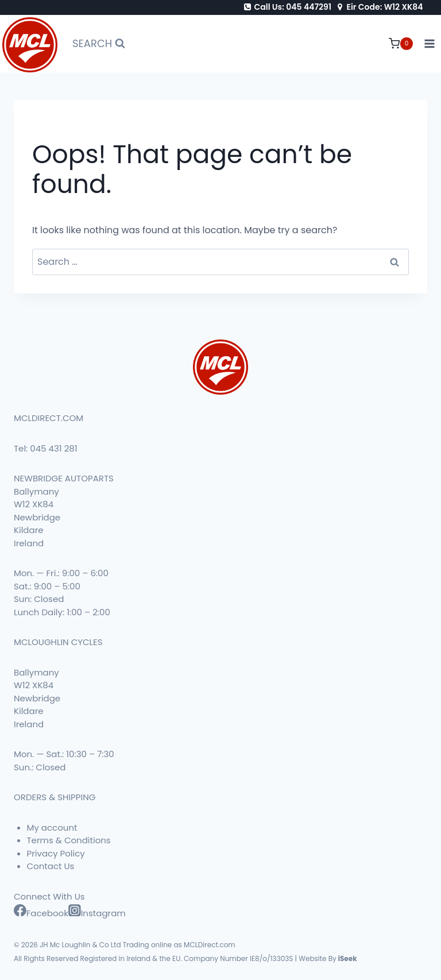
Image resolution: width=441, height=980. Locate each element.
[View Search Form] (99, 44)
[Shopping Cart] (401, 44)
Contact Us (51, 866)
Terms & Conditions (69, 840)
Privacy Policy (56, 853)
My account (52, 827)
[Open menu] (430, 44)
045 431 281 (53, 448)
